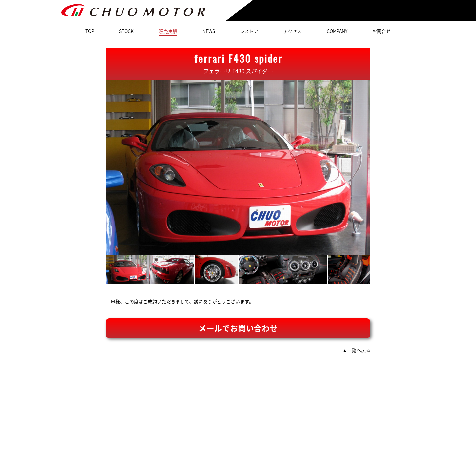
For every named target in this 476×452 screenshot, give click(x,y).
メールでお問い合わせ (238, 328)
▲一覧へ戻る (356, 350)
